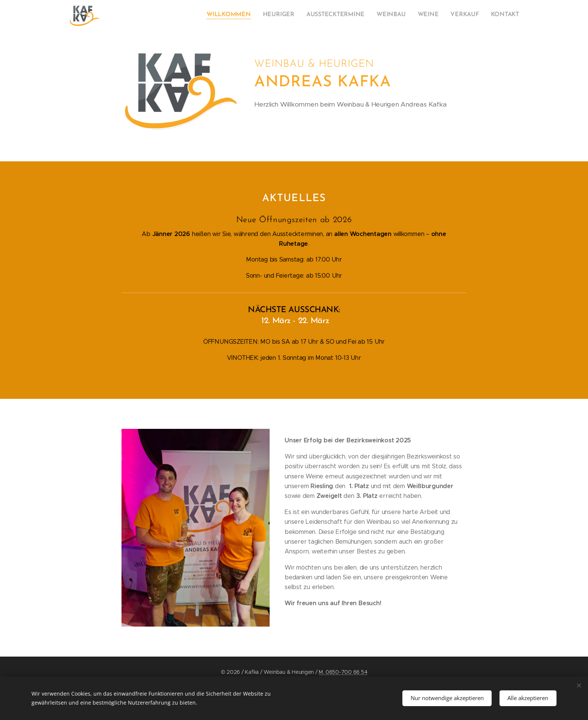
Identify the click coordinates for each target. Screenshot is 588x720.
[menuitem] (449, 15)
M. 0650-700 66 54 (343, 672)
